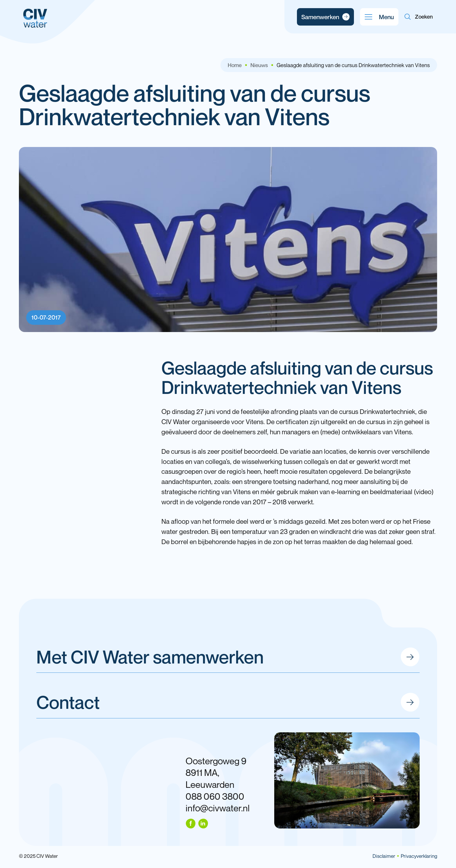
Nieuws (259, 65)
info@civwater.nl (218, 808)
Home (235, 65)
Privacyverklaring (419, 856)
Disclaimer (384, 856)
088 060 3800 (215, 796)
